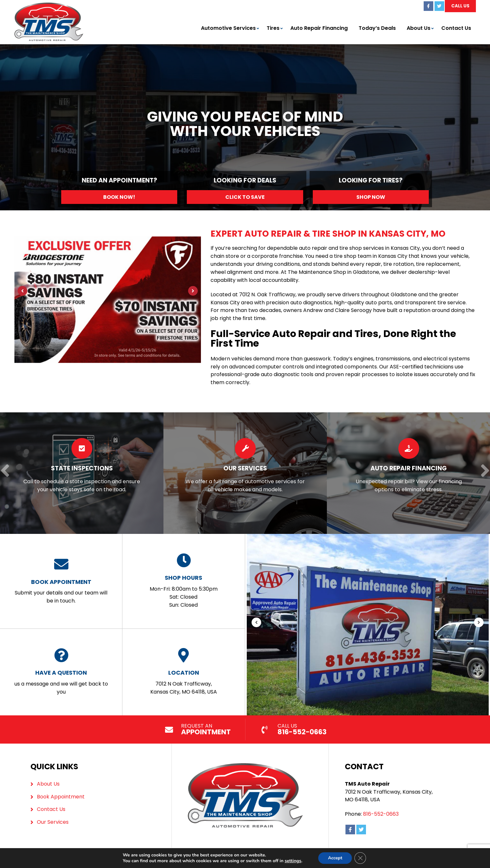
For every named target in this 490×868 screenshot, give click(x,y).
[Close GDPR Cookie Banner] (363, 858)
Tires (273, 28)
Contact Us (456, 28)
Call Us (460, 6)
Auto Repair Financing (319, 28)
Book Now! (119, 197)
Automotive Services (228, 28)
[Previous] (22, 291)
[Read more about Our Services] (245, 473)
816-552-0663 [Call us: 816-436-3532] (381, 814)
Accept (338, 858)
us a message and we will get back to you (61, 672)
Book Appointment (61, 797)
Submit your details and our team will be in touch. (61, 581)
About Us (419, 28)
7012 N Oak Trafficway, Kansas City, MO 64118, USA (184, 672)
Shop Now (371, 197)
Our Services (53, 822)
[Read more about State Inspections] (82, 473)
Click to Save (245, 197)
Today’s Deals (377, 28)
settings (295, 861)
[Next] (193, 291)
